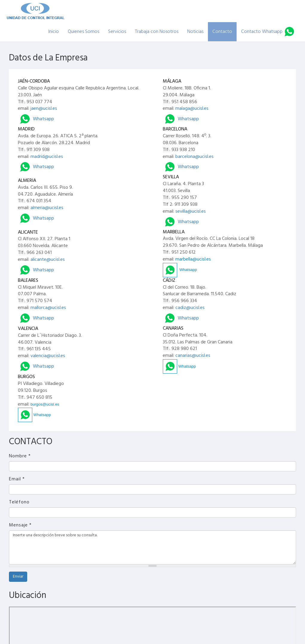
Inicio (54, 32)
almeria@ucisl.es (47, 208)
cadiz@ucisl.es (190, 308)
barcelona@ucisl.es (194, 157)
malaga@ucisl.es (192, 109)
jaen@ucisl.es (44, 109)
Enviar (18, 577)
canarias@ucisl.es (193, 356)
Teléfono (19, 502)
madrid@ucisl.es (47, 157)
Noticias (195, 32)
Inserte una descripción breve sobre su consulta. (152, 547)
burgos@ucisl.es (45, 404)
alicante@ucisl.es (48, 260)
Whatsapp (36, 119)
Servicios (117, 32)
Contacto (222, 32)
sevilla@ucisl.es (191, 211)
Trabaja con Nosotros (157, 32)
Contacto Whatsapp (262, 32)
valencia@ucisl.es (48, 356)
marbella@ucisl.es (193, 259)
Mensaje (20, 525)
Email (17, 479)
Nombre (20, 456)
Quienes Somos (83, 32)
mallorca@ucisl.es (48, 308)
